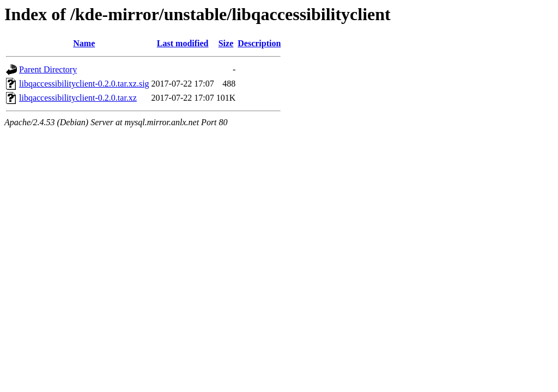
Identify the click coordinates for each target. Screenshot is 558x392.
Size (226, 43)
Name (84, 43)
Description (259, 43)
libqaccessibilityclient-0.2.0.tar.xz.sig (84, 84)
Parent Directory (48, 69)
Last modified (183, 43)
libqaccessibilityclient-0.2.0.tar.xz (78, 98)
